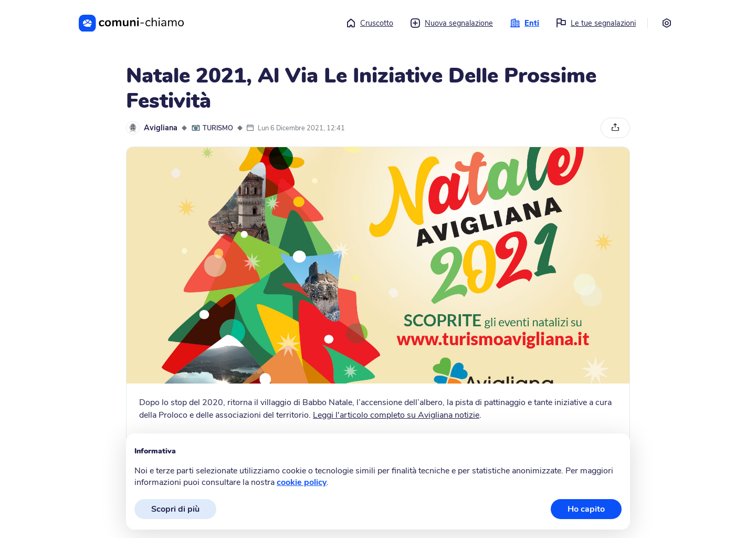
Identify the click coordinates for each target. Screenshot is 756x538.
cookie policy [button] (302, 482)
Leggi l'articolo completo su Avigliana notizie (396, 415)
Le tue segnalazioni (596, 23)
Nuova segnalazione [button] (451, 23)
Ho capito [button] (586, 509)
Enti (524, 23)
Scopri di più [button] (175, 509)
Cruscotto (369, 23)
